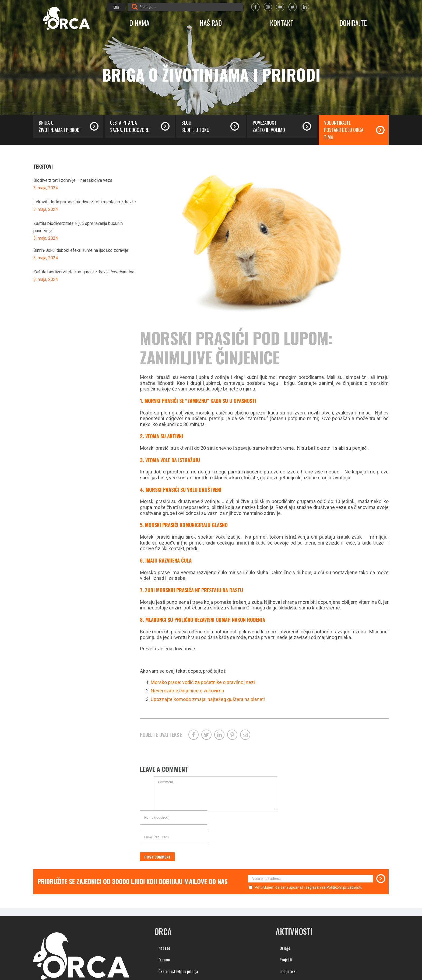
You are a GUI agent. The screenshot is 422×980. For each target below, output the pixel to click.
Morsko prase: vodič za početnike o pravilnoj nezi (203, 682)
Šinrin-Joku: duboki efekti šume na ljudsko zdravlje (81, 250)
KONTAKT (282, 23)
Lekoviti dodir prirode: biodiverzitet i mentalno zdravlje (85, 202)
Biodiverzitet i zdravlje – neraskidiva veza (73, 180)
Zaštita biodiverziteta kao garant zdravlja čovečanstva (84, 272)
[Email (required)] (174, 837)
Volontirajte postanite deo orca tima (344, 130)
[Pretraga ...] (191, 7)
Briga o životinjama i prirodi (60, 126)
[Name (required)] (174, 817)
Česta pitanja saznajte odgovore (129, 126)
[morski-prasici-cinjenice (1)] (264, 242)
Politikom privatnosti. (344, 887)
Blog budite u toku (195, 126)
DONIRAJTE (353, 23)
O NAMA (139, 23)
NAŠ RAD (211, 23)
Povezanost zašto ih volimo (269, 126)
